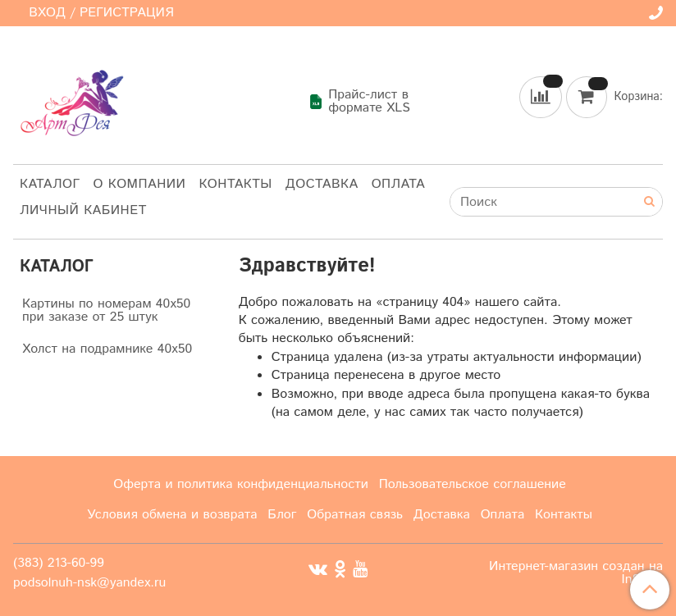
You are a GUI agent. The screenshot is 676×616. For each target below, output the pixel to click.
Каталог (50, 184)
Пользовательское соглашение (473, 484)
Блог (282, 515)
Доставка (322, 184)
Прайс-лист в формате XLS (359, 102)
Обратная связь (355, 515)
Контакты (235, 184)
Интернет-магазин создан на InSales (576, 573)
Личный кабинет (83, 210)
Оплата (399, 184)
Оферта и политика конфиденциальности (241, 484)
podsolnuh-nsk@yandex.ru (89, 583)
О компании (140, 184)
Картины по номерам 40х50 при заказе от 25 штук (106, 310)
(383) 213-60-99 (59, 563)
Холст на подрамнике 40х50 (107, 349)
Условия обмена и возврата (172, 515)
